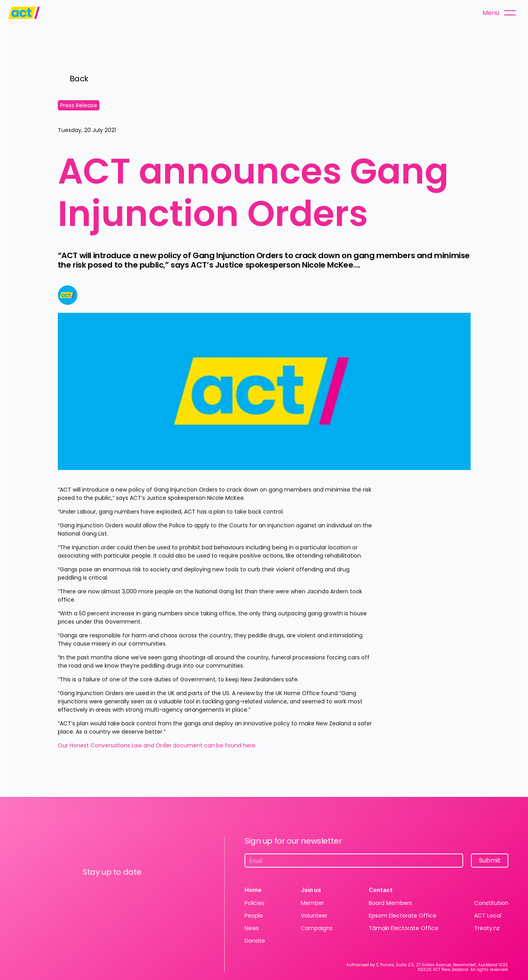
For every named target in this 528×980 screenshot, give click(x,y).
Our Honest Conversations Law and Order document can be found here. (158, 745)
